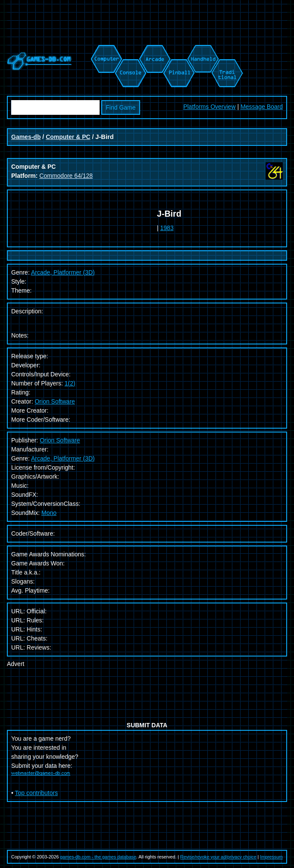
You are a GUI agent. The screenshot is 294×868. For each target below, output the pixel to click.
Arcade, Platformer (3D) (63, 458)
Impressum (271, 857)
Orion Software (55, 401)
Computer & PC (68, 137)
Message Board (262, 107)
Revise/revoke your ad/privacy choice (218, 857)
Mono (49, 513)
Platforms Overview (209, 107)
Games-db (26, 137)
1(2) (70, 383)
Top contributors (37, 793)
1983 (167, 228)
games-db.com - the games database (98, 857)
